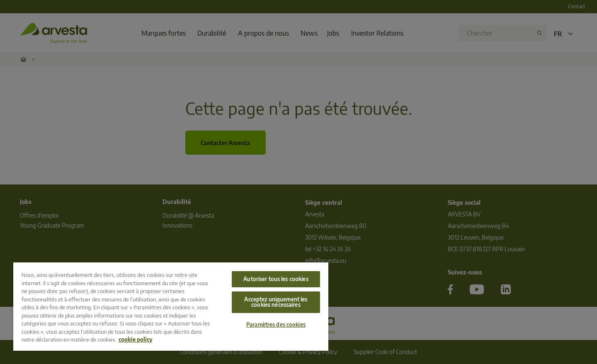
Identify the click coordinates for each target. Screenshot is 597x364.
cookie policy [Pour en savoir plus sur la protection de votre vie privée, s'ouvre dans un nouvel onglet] (136, 340)
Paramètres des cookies (276, 325)
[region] (171, 307)
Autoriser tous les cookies (276, 279)
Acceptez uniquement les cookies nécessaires (276, 302)
